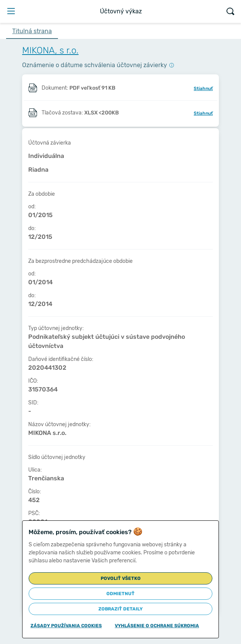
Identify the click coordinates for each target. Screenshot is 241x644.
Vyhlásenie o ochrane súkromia (157, 626)
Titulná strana (32, 31)
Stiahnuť (203, 89)
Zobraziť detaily (120, 609)
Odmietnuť (120, 594)
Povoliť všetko (121, 578)
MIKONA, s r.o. (50, 50)
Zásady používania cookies (66, 626)
